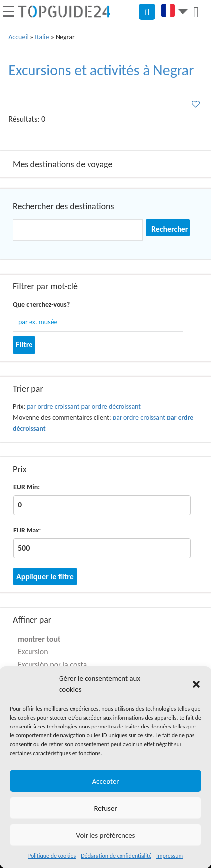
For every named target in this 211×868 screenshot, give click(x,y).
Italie (42, 37)
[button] (196, 684)
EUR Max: (27, 530)
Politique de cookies (52, 856)
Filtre (24, 345)
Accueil (18, 37)
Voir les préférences (106, 835)
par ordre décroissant (111, 406)
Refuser (105, 808)
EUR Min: (27, 487)
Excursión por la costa (52, 664)
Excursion (33, 652)
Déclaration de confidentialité (116, 856)
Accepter (105, 781)
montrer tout (39, 639)
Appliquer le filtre (45, 576)
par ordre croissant (53, 406)
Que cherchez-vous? (41, 304)
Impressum (170, 856)
